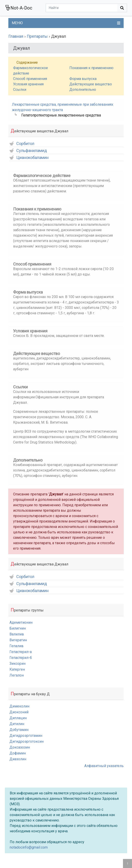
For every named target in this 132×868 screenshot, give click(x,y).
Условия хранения (28, 84)
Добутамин (19, 730)
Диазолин (18, 759)
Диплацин (18, 718)
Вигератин (18, 640)
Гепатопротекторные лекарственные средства (61, 115)
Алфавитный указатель (104, 766)
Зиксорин (18, 664)
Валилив (17, 634)
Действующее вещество (91, 84)
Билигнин (18, 628)
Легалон (17, 675)
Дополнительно (83, 90)
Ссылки (20, 90)
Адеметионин (21, 622)
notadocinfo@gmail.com (29, 847)
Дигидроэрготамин (26, 736)
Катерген (17, 669)
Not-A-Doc (19, 8)
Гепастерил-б (21, 658)
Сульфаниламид (28, 151)
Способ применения (30, 79)
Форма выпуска (83, 79)
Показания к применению (91, 68)
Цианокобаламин (29, 158)
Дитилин (17, 724)
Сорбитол (22, 144)
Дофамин (18, 753)
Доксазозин (20, 747)
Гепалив (16, 646)
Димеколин (19, 706)
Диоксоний (19, 712)
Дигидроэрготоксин (27, 741)
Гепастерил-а (21, 652)
